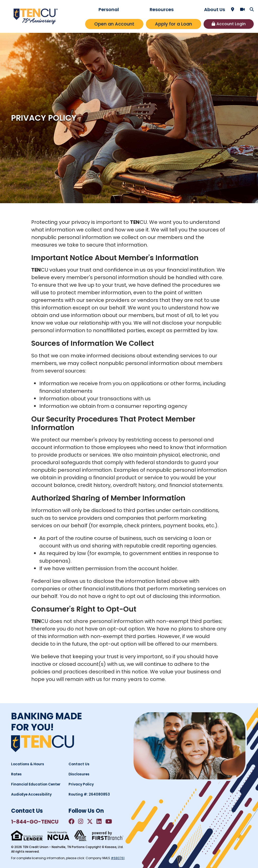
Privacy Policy (81, 784)
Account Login (231, 24)
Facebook (72, 822)
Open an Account (114, 24)
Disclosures (79, 774)
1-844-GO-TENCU (35, 822)
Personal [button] (109, 9)
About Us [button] (215, 9)
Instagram (81, 822)
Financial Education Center (36, 784)
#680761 (118, 858)
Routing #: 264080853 (89, 794)
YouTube (110, 822)
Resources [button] (162, 9)
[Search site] (252, 9)
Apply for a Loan (173, 24)
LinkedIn (100, 822)
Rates (17, 774)
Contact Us (79, 764)
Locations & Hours (28, 764)
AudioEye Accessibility (32, 794)
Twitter (90, 822)
